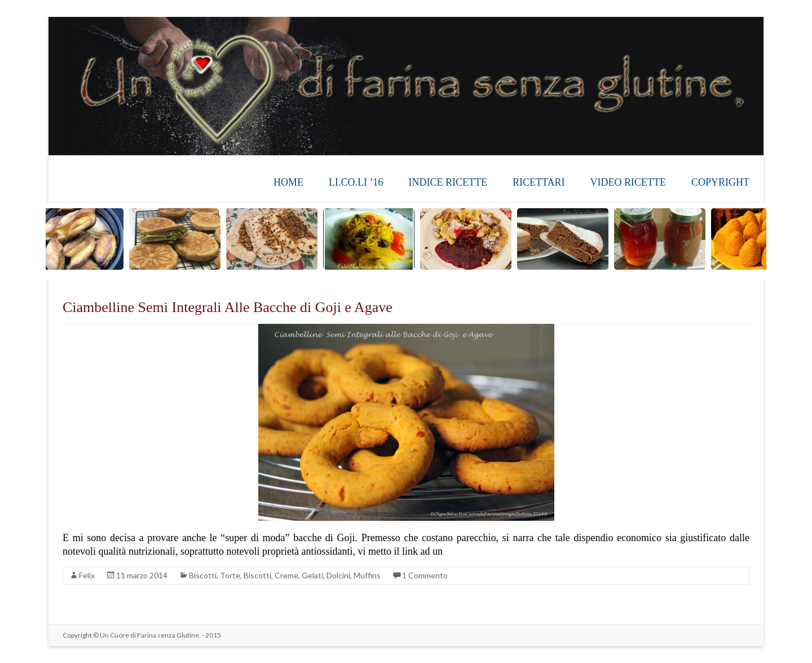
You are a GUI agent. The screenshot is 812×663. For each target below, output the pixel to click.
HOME (288, 182)
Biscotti (203, 575)
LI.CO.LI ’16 (356, 182)
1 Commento (425, 575)
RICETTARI (539, 182)
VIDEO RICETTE (628, 182)
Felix (87, 575)
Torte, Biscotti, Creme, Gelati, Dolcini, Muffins (300, 575)
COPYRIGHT (720, 182)
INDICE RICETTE (447, 182)
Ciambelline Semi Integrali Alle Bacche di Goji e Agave (228, 307)
